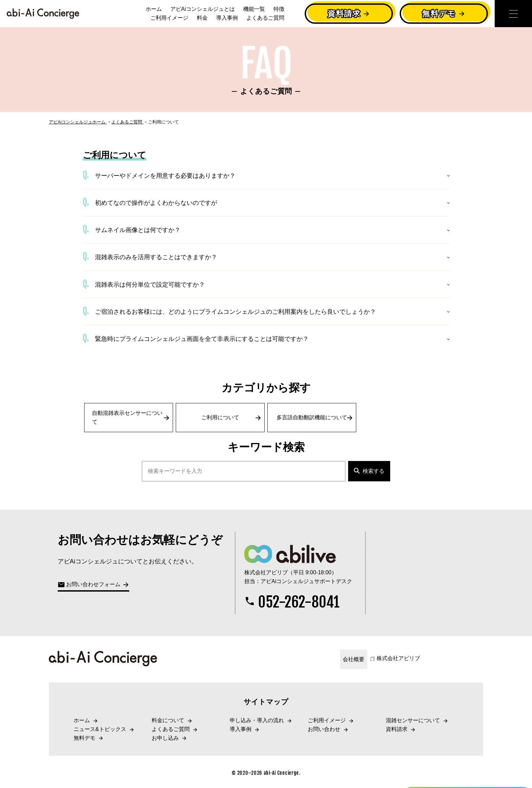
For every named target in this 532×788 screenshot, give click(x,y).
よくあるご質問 (265, 18)
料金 (202, 18)
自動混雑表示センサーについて (131, 417)
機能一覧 (254, 9)
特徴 (279, 9)
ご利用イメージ (169, 18)
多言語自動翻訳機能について (315, 418)
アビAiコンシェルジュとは (203, 9)
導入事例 (227, 18)
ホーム (154, 9)
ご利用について (231, 418)
